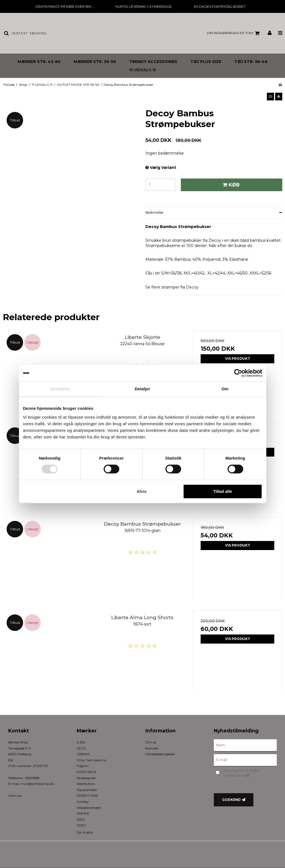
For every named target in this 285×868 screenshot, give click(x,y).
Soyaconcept (87, 790)
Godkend (231, 800)
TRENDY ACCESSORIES (153, 62)
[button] (270, 97)
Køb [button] (230, 185)
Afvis (142, 491)
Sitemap (15, 796)
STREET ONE (87, 796)
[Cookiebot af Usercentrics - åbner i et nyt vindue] (238, 373)
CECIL (82, 748)
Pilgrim (83, 766)
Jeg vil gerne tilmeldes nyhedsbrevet (249, 773)
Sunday (83, 802)
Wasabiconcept (89, 808)
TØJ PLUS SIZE (206, 62)
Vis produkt (238, 359)
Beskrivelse (154, 212)
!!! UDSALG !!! (143, 70)
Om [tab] (225, 389)
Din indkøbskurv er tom (234, 33)
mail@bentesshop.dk (37, 784)
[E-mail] (245, 760)
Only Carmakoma (91, 760)
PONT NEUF (87, 772)
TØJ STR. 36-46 (251, 62)
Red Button (86, 784)
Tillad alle (223, 491)
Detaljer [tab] (143, 389)
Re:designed (86, 778)
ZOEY (81, 825)
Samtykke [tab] (60, 389)
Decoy (192, 287)
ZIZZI (81, 819)
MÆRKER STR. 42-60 (39, 62)
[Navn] (245, 745)
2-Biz (81, 742)
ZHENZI (83, 813)
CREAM (83, 754)
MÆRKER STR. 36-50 (95, 62)
